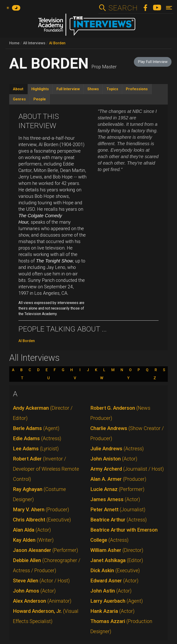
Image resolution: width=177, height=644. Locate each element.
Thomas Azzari (121, 626)
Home (14, 43)
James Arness (115, 499)
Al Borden (57, 43)
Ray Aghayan (39, 494)
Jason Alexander (46, 550)
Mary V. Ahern (41, 510)
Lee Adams (36, 449)
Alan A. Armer (118, 479)
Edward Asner (114, 581)
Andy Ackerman (43, 413)
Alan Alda (32, 530)
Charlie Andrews (127, 433)
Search (123, 8)
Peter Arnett (118, 510)
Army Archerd (127, 469)
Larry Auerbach (117, 601)
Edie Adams (37, 438)
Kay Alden (33, 540)
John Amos (34, 591)
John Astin (111, 591)
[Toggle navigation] (169, 8)
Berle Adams (36, 428)
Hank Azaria (112, 611)
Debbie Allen (47, 565)
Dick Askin (115, 570)
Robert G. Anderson (120, 413)
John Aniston (114, 459)
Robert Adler (46, 469)
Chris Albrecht (42, 520)
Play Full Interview (153, 62)
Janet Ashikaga (117, 560)
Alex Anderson (42, 601)
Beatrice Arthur (119, 520)
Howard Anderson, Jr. (46, 616)
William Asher (117, 550)
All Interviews (34, 43)
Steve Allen (41, 581)
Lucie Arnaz (117, 489)
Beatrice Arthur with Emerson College (124, 535)
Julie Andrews (117, 449)
